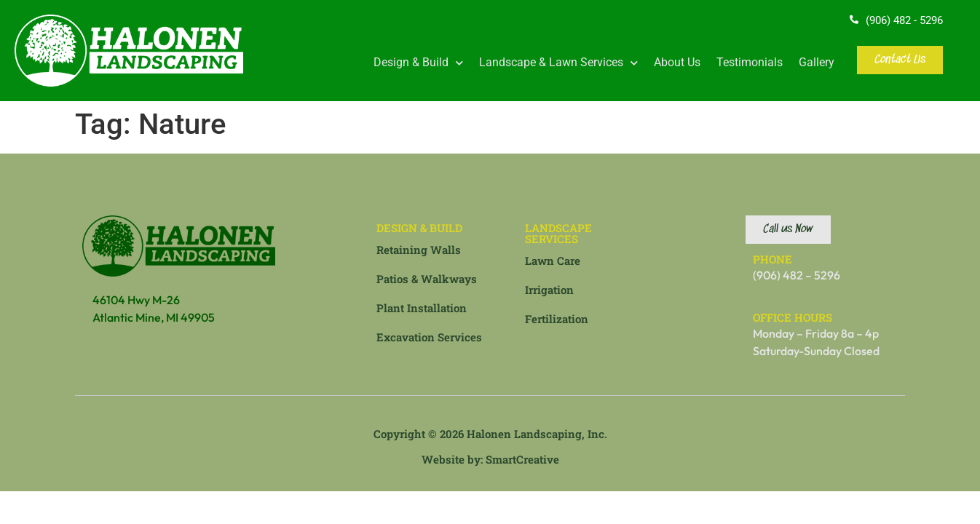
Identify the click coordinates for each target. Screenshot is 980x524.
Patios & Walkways (427, 279)
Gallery (817, 62)
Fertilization (557, 319)
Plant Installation (422, 308)
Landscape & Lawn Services (558, 63)
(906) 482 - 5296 (904, 20)
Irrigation (549, 290)
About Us (677, 62)
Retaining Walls (419, 250)
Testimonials (750, 62)
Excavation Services (429, 337)
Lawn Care (553, 261)
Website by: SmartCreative (490, 459)
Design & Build (418, 63)
